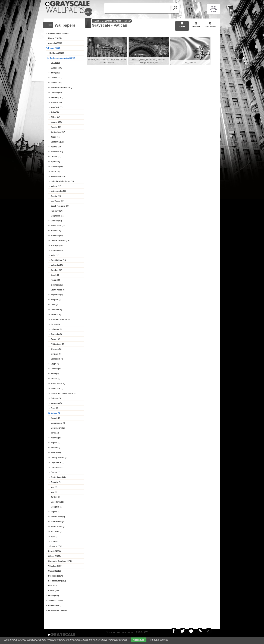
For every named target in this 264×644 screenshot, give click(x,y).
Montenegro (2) (58, 428)
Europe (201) (57, 68)
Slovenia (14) (57, 236)
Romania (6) (56, 334)
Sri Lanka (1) (56, 531)
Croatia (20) (56, 196)
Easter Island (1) (58, 477)
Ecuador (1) (56, 482)
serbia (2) (55, 433)
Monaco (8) (56, 314)
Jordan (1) (55, 497)
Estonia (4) (56, 369)
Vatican (128, 21)
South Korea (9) (58, 290)
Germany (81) (57, 97)
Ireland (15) (56, 231)
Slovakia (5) (56, 349)
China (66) (55, 117)
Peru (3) (54, 408)
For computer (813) (57, 581)
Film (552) (53, 586)
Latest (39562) (55, 605)
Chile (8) (54, 305)
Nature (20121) (55, 38)
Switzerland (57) (58, 132)
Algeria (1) (55, 443)
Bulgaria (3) (56, 398)
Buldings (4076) (57, 53)
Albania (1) (56, 438)
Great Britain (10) (59, 260)
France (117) (56, 78)
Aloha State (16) (58, 226)
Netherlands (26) (58, 191)
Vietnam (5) (56, 354)
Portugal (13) (57, 245)
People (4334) (54, 551)
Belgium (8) (56, 300)
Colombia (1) (57, 467)
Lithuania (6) (56, 329)
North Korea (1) (58, 517)
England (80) (56, 102)
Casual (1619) (54, 571)
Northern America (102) (61, 88)
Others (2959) (54, 556)
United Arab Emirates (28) (62, 181)
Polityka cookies (159, 640)
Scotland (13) (57, 250)
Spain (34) (55, 162)
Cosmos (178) (56, 546)
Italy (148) (55, 73)
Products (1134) (56, 576)
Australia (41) (57, 152)
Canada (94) (56, 92)
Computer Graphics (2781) (60, 561)
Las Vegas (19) (57, 201)
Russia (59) (56, 127)
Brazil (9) (55, 275)
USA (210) (55, 63)
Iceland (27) (56, 186)
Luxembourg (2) (58, 423)
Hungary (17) (57, 211)
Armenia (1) (56, 448)
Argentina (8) (57, 295)
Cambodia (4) (57, 359)
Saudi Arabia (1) (58, 527)
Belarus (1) (56, 453)
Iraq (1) (54, 492)
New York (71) (57, 107)
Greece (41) (56, 157)
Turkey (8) (55, 324)
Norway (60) (56, 122)
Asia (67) (55, 112)
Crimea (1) (55, 472)
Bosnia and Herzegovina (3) (63, 393)
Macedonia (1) (57, 502)
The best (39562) (56, 600)
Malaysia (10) (57, 265)
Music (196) (54, 596)
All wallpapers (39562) (58, 33)
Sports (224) (54, 591)
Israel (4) (55, 374)
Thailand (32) (57, 166)
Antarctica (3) (57, 388)
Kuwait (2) (55, 418)
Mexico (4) (55, 379)
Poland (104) (56, 83)
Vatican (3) (56, 413)
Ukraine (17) (56, 221)
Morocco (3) (56, 403)
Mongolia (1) (56, 507)
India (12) (55, 255)
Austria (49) (56, 147)
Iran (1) (54, 487)
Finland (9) (56, 280)
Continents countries (111, 21)
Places (96, 21)
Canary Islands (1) (59, 457)
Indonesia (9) (57, 285)
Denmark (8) (56, 309)
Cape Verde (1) (57, 462)
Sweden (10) (56, 270)
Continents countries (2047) (62, 58)
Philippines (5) (57, 344)
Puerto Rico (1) (58, 522)
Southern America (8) (60, 319)
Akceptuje (138, 640)
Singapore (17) (57, 216)
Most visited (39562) (57, 610)
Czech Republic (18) (60, 206)
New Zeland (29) (58, 176)
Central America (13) (60, 240)
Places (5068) (54, 48)
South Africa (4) (58, 383)
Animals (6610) (55, 43)
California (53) (57, 142)
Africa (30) (55, 171)
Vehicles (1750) (55, 566)
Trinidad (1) (56, 541)
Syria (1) (54, 536)
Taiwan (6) (55, 339)
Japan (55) (55, 137)
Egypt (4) (55, 364)
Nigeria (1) (55, 512)
